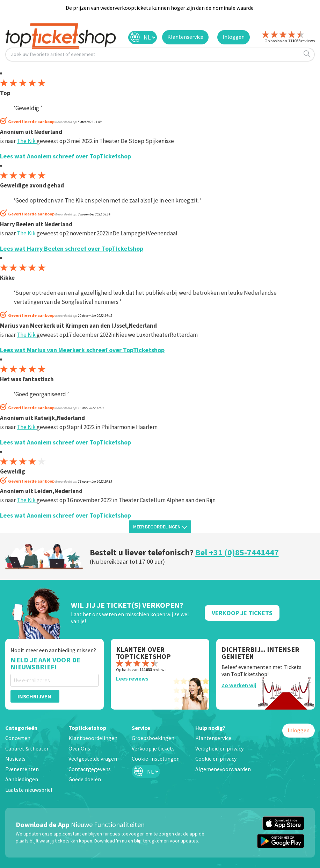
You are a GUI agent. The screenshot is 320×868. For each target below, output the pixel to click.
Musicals (15, 759)
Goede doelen (85, 779)
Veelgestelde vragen (93, 759)
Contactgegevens (90, 769)
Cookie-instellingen (156, 759)
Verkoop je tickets (153, 748)
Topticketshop (87, 728)
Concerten (18, 738)
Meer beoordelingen (160, 527)
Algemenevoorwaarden (223, 769)
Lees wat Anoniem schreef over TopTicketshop (66, 156)
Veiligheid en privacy (219, 748)
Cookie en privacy (216, 759)
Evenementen (22, 769)
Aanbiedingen (22, 779)
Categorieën (21, 728)
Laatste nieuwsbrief (29, 790)
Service (141, 728)
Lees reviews (132, 678)
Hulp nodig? (210, 728)
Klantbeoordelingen (93, 738)
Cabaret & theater (27, 748)
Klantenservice (213, 738)
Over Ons (79, 748)
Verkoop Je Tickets (242, 613)
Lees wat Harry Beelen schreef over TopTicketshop (72, 248)
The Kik (27, 141)
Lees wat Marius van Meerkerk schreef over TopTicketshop (82, 350)
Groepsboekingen (153, 738)
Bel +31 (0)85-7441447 (237, 552)
